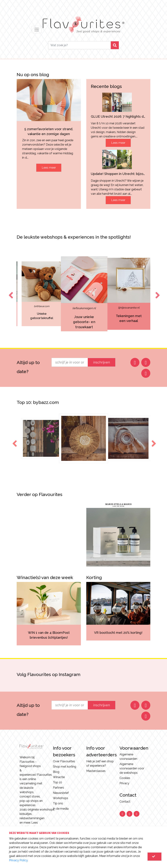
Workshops (61, 798)
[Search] (79, 45)
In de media (61, 809)
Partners (58, 788)
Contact (125, 802)
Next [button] (157, 292)
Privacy (124, 783)
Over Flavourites (64, 761)
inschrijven (102, 362)
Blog (56, 772)
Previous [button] (10, 292)
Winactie (59, 777)
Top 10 (57, 782)
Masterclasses (96, 771)
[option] (41, 294)
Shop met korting (65, 767)
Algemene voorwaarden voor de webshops (132, 768)
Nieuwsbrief (61, 793)
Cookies (125, 778)
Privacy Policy (18, 860)
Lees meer (49, 168)
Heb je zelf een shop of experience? (100, 763)
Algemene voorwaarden (128, 757)
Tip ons (58, 803)
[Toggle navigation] (37, 30)
